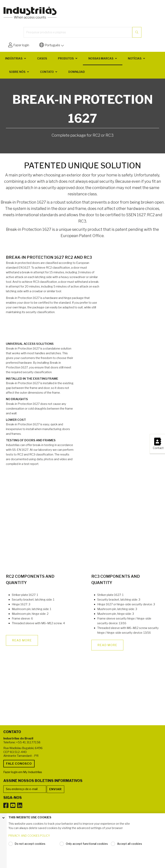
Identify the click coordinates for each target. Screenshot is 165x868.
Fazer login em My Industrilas (23, 772)
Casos (42, 58)
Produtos (66, 58)
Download (77, 72)
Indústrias (14, 58)
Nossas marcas (101, 58)
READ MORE (22, 640)
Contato (47, 72)
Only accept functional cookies (87, 847)
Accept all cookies (130, 847)
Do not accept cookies (30, 847)
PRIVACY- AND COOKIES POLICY (29, 839)
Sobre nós (17, 72)
